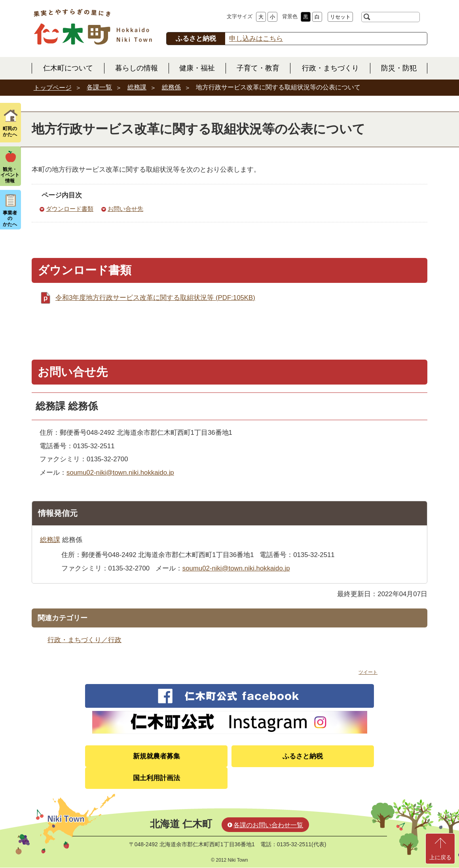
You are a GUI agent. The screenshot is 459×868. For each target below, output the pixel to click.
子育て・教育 (258, 68)
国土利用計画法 (156, 778)
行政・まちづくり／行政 (84, 640)
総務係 (171, 87)
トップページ (53, 88)
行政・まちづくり (330, 68)
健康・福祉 (197, 68)
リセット (340, 17)
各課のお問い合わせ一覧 (268, 825)
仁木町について (68, 68)
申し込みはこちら (256, 39)
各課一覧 (99, 87)
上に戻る (440, 857)
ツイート (368, 672)
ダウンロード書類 (70, 209)
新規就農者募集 (156, 756)
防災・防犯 (399, 68)
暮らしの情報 (137, 68)
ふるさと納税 (303, 756)
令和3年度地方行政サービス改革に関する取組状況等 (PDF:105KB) (155, 298)
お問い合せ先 (125, 209)
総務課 (137, 87)
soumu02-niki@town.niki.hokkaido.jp (120, 473)
